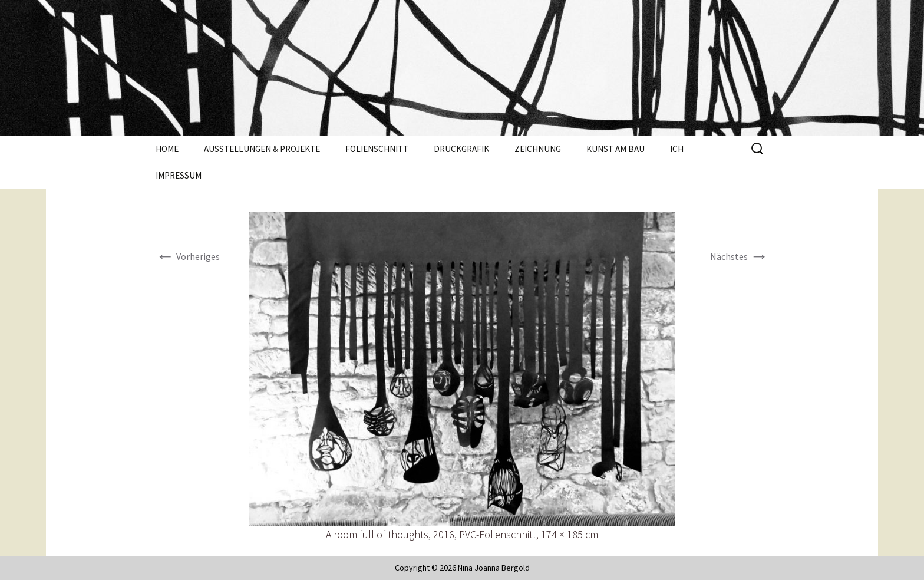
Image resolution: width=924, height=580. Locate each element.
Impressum (179, 175)
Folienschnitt (377, 149)
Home (167, 149)
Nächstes (739, 256)
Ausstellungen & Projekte (262, 149)
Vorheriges (188, 256)
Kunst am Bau (616, 149)
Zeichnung (538, 149)
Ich (677, 149)
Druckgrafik (461, 149)
